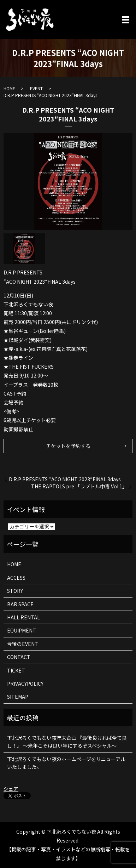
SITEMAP (18, 697)
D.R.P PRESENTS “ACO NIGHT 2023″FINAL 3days (65, 479)
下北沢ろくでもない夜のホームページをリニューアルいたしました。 (66, 763)
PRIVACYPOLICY (25, 683)
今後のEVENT (23, 644)
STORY (15, 591)
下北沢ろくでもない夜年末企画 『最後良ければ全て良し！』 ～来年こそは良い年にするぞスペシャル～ (67, 742)
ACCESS (16, 578)
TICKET (16, 670)
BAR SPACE (20, 604)
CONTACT (19, 657)
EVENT (36, 88)
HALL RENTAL (23, 617)
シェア (11, 789)
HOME (9, 88)
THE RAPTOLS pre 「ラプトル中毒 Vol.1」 (79, 486)
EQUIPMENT (22, 630)
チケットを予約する (68, 446)
